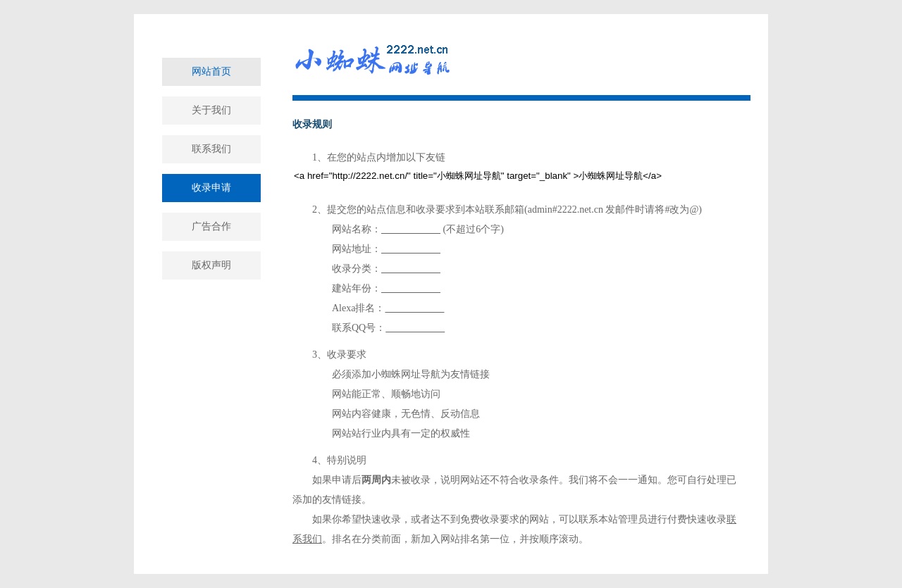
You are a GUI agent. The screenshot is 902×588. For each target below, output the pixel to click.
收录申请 (211, 188)
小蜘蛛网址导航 (406, 374)
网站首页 (211, 71)
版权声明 (211, 265)
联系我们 (211, 149)
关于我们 (211, 110)
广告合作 (211, 226)
